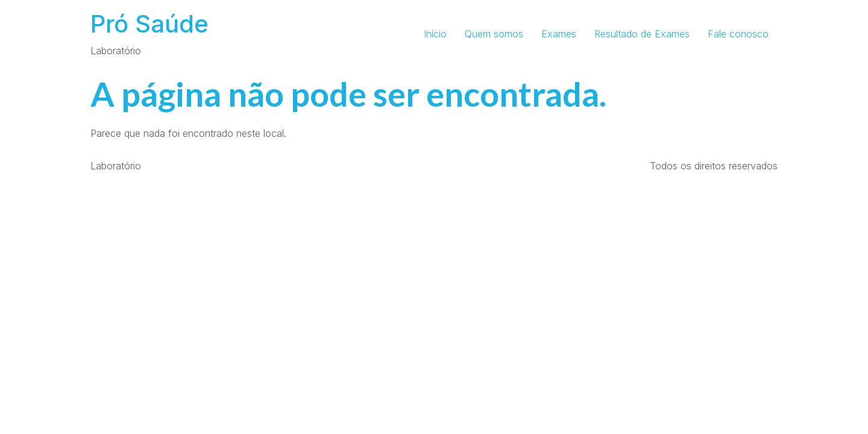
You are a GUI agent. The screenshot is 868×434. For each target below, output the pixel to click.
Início (435, 34)
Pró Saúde (149, 24)
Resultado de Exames (642, 34)
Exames (559, 34)
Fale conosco (738, 34)
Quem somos (494, 34)
